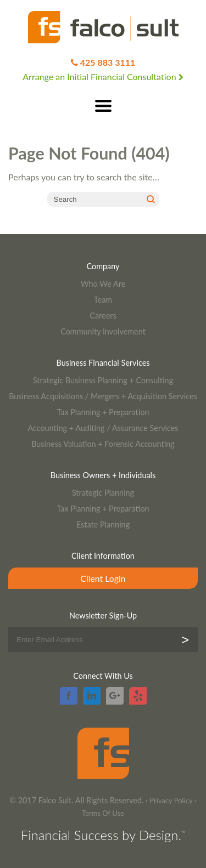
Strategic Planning (103, 493)
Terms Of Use (103, 813)
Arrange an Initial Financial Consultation (103, 76)
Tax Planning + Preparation (103, 412)
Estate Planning (103, 524)
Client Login (103, 578)
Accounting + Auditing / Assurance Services (103, 428)
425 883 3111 (108, 62)
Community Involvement (103, 331)
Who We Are (103, 284)
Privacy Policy (171, 801)
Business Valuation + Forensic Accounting (103, 444)
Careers (103, 316)
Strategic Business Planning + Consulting (103, 380)
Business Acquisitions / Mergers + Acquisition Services (103, 396)
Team (103, 300)
